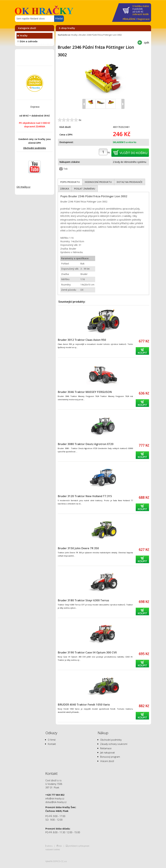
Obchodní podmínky (35, 148)
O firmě (52, 740)
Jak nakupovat (107, 753)
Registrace (143, 19)
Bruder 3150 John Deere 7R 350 (78, 548)
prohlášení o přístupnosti (79, 846)
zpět (146, 42)
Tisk (65, 169)
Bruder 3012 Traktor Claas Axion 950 (82, 340)
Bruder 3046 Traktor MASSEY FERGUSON (85, 392)
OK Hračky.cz (23, 187)
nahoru (49, 846)
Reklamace (106, 748)
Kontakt (52, 744)
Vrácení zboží (107, 761)
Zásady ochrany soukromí (114, 744)
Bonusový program (110, 757)
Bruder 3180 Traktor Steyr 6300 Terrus (83, 600)
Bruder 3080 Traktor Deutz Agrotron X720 (86, 444)
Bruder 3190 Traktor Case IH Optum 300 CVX (87, 652)
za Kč (141, 10)
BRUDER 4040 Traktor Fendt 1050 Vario (84, 704)
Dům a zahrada (29, 41)
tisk (60, 846)
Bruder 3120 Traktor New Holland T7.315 (85, 496)
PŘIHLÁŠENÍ (129, 19)
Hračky (24, 36)
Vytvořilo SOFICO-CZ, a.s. (56, 861)
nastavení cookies (53, 849)
